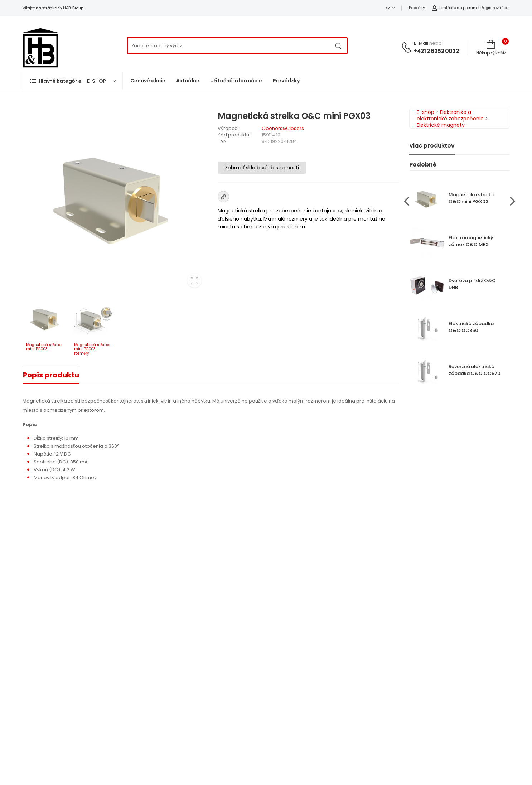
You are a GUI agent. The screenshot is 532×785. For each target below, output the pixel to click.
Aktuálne (188, 81)
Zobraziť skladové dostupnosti (262, 168)
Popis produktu (51, 375)
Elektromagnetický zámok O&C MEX (471, 241)
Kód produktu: (234, 135)
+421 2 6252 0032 (436, 51)
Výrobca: (228, 128)
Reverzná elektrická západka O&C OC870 (475, 370)
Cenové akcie (148, 81)
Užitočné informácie (236, 81)
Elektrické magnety (441, 125)
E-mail (421, 43)
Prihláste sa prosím (454, 8)
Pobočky (417, 8)
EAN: (223, 141)
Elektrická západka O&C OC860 (471, 327)
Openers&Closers (283, 128)
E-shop (425, 112)
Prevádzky (286, 81)
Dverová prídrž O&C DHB (472, 284)
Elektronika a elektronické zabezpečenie (450, 115)
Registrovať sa (495, 8)
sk (387, 8)
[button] (73, 81)
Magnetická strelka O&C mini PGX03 (471, 198)
